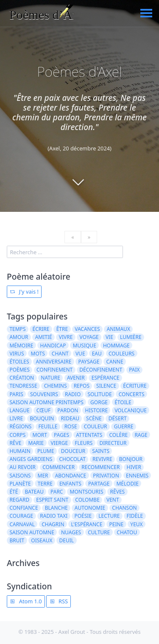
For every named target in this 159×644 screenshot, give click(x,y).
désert (118, 418)
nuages (71, 532)
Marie (36, 443)
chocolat (72, 459)
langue (19, 410)
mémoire (21, 346)
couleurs (121, 354)
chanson (124, 508)
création (22, 378)
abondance (71, 476)
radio (73, 394)
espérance (106, 378)
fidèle (135, 516)
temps (17, 329)
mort (40, 435)
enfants (70, 484)
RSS (59, 601)
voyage (89, 337)
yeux (136, 524)
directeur (113, 443)
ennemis (137, 476)
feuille (48, 426)
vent (113, 500)
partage (99, 484)
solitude (99, 394)
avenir (76, 378)
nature (50, 378)
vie (109, 337)
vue (80, 354)
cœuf (43, 410)
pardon (68, 410)
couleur (96, 426)
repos (82, 386)
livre (16, 418)
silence (106, 386)
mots (38, 354)
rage (141, 435)
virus (17, 354)
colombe (87, 500)
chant (60, 354)
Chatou (127, 532)
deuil (67, 540)
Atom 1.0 (26, 601)
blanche (56, 508)
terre (45, 484)
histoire (97, 410)
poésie (83, 516)
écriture (135, 386)
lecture (109, 516)
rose (71, 426)
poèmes (19, 370)
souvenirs (44, 394)
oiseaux (42, 540)
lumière (131, 337)
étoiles (19, 362)
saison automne (32, 532)
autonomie (90, 508)
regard (19, 500)
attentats (89, 435)
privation (106, 476)
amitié (44, 337)
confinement (54, 370)
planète (20, 484)
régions (20, 426)
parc (57, 492)
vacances (87, 329)
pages (61, 435)
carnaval (22, 524)
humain (20, 451)
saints (101, 451)
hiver (134, 467)
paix (134, 370)
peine (116, 524)
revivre (102, 459)
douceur (73, 451)
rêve (15, 443)
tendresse (23, 386)
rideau (70, 418)
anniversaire (54, 362)
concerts (132, 394)
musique (85, 346)
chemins (56, 386)
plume (46, 451)
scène (94, 418)
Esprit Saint (52, 500)
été (14, 492)
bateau (34, 492)
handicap (53, 346)
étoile (123, 402)
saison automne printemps (46, 402)
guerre (124, 426)
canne (114, 362)
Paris (16, 394)
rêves (118, 492)
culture (99, 532)
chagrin (53, 524)
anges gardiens (31, 459)
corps (17, 435)
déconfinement (101, 370)
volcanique (131, 410)
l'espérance (87, 524)
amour (19, 337)
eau (97, 354)
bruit (17, 540)
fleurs (84, 443)
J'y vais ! (24, 291)
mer (43, 476)
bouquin (42, 418)
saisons (20, 476)
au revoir (22, 467)
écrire (41, 329)
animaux (119, 329)
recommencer (100, 467)
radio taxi (54, 516)
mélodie (127, 484)
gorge (99, 402)
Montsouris (87, 492)
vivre (66, 337)
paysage (89, 362)
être (62, 329)
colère (118, 435)
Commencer (59, 467)
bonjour (131, 459)
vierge (59, 443)
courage (21, 516)
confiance (24, 508)
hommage (116, 346)
